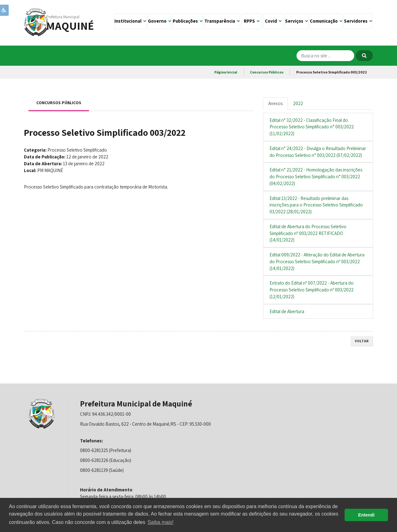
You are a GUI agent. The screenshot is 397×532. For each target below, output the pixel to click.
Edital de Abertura (287, 311)
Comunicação (326, 21)
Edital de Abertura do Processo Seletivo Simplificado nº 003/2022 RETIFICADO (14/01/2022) (308, 233)
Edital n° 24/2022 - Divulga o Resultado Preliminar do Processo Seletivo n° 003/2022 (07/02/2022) (318, 152)
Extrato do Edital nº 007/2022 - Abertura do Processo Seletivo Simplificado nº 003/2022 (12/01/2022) (312, 290)
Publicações (188, 21)
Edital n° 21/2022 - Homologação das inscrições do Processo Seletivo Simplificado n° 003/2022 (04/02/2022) (316, 177)
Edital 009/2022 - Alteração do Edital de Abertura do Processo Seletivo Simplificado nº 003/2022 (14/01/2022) (317, 262)
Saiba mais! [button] (161, 522)
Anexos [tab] (275, 103)
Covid (273, 21)
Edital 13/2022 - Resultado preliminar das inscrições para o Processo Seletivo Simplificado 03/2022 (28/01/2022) (316, 205)
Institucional (130, 21)
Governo (160, 21)
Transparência (222, 21)
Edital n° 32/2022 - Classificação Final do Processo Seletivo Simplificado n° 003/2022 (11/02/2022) (312, 127)
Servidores (358, 21)
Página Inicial (226, 72)
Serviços (297, 21)
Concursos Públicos (267, 72)
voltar (362, 341)
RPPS (252, 21)
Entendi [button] (366, 515)
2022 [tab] (298, 103)
